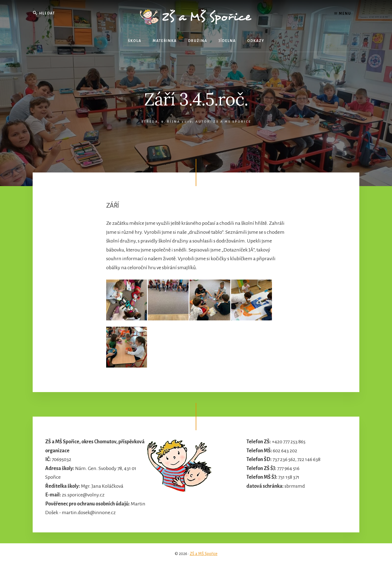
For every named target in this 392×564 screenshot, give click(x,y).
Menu (343, 14)
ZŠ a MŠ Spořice (204, 554)
